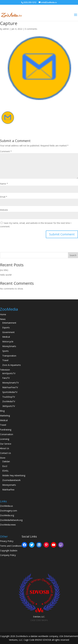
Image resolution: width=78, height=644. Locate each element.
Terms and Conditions (11, 546)
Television (5, 370)
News (3, 319)
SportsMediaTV (10, 392)
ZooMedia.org (7, 515)
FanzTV (6, 378)
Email (4, 197)
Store (3, 458)
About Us (5, 448)
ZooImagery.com (8, 511)
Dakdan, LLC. (39, 617)
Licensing (5, 439)
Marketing (5, 416)
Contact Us (5, 453)
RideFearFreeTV (10, 387)
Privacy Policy (7, 541)
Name (4, 184)
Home (3, 314)
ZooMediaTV (9, 401)
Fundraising (6, 430)
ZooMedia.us (6, 506)
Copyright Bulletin (9, 551)
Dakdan (6, 461)
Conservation (7, 434)
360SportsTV (9, 406)
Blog (2, 411)
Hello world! (6, 275)
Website (4, 210)
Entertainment (9, 323)
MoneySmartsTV (10, 383)
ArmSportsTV (9, 373)
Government (8, 332)
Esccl (5, 466)
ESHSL (5, 471)
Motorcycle (8, 342)
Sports (5, 351)
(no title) (4, 270)
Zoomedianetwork (11, 480)
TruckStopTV (9, 397)
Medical (6, 337)
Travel (5, 360)
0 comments (31, 29)
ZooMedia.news (8, 525)
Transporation (9, 356)
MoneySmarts (9, 346)
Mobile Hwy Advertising (14, 475)
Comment (6, 151)
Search (73, 255)
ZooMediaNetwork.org (11, 520)
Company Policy (8, 555)
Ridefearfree (8, 490)
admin (6, 29)
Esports (6, 327)
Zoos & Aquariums (12, 365)
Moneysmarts (9, 485)
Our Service (6, 444)
